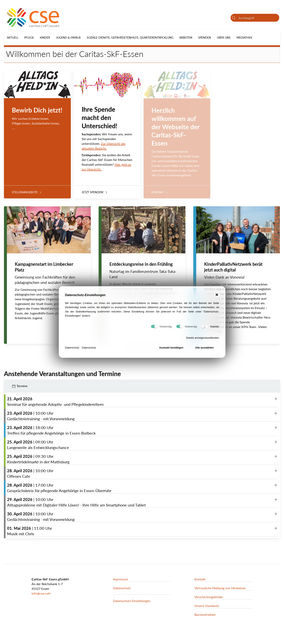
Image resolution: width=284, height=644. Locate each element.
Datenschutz (72, 349)
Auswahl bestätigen (171, 349)
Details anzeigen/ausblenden (203, 339)
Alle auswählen (205, 349)
